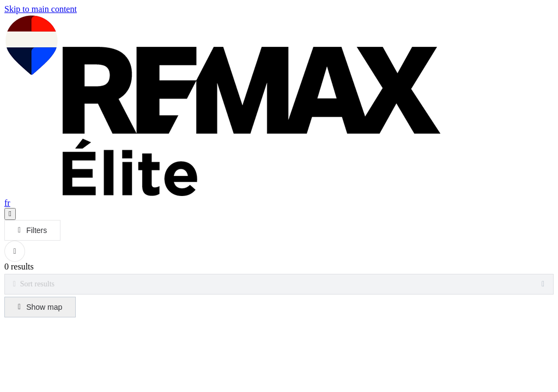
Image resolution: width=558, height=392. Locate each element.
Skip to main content (41, 9)
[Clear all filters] (15, 251)
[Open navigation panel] (10, 214)
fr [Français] (7, 203)
